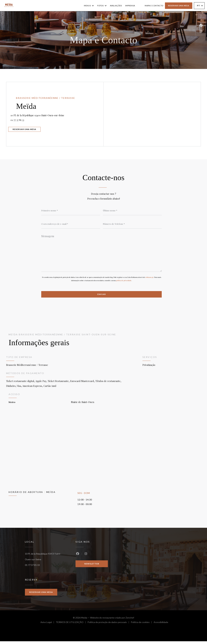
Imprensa (130, 6)
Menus (89, 6)
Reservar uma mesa (179, 6)
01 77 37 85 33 (23, 119)
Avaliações (116, 6)
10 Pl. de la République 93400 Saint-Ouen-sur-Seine (58, 114)
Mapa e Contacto (154, 6)
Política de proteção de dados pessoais (109, 625)
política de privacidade (124, 283)
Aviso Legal (48, 625)
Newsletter (92, 566)
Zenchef (130, 620)
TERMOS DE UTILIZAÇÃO (72, 625)
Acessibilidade (161, 625)
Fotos (102, 6)
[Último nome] (132, 211)
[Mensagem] (101, 253)
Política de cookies (142, 625)
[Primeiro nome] (71, 211)
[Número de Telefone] (132, 224)
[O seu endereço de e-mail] (71, 224)
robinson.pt (149, 279)
